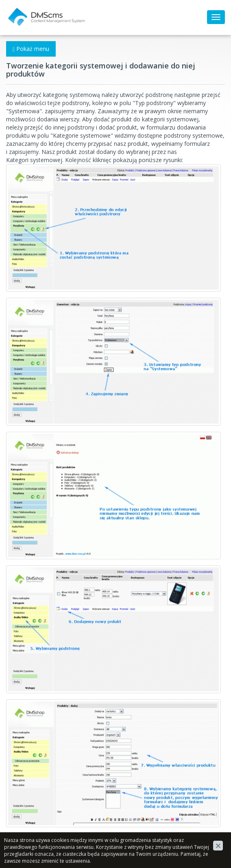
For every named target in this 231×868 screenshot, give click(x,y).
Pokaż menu (31, 49)
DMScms (18, 10)
